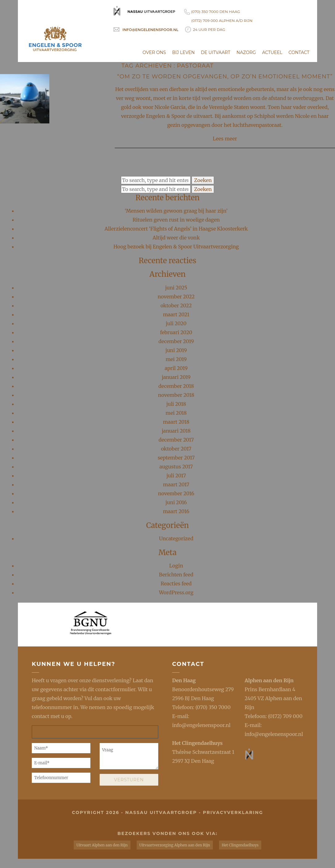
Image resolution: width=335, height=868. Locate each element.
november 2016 (176, 493)
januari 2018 (176, 431)
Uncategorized (176, 538)
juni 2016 (176, 502)
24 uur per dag (205, 29)
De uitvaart (215, 52)
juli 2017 (176, 476)
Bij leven (183, 52)
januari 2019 (176, 377)
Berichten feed (176, 575)
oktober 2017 (176, 449)
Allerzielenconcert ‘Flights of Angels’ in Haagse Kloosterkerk (176, 229)
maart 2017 (176, 484)
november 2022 (176, 297)
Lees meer (225, 139)
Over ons (154, 52)
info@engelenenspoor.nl (201, 725)
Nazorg (246, 52)
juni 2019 (176, 350)
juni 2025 (176, 288)
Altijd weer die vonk (176, 238)
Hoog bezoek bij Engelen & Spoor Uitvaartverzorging (176, 247)
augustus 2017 (176, 467)
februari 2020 (176, 332)
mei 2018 (176, 413)
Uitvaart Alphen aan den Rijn (102, 845)
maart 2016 (176, 511)
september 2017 (176, 458)
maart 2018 (176, 422)
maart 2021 (176, 314)
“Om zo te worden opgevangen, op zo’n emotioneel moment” (225, 77)
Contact (299, 52)
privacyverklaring (233, 812)
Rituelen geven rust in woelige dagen (176, 220)
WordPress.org (176, 592)
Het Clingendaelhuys (197, 743)
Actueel (272, 52)
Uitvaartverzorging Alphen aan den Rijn (175, 845)
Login (176, 566)
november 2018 (176, 395)
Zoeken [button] (203, 180)
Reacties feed (176, 584)
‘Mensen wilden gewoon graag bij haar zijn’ (176, 211)
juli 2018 (176, 404)
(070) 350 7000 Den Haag (212, 12)
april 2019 (176, 368)
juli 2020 (176, 323)
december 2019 (176, 341)
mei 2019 (176, 359)
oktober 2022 (176, 305)
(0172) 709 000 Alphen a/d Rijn (222, 21)
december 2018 (176, 386)
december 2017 (176, 440)
